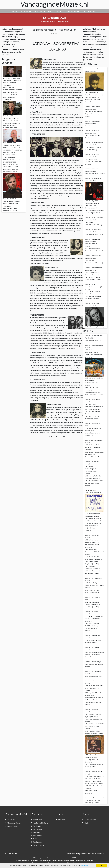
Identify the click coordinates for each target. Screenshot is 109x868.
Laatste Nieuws (12, 826)
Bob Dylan (35, 832)
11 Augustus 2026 (62, 21)
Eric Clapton (36, 829)
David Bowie (36, 820)
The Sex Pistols (37, 845)
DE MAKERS (26, 11)
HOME (15, 11)
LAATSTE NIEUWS (55, 11)
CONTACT (93, 11)
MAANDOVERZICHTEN (75, 11)
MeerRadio (61, 820)
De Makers (10, 820)
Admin (85, 823)
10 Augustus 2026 (47, 21)
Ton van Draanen (89, 820)
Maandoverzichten (13, 823)
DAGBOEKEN (39, 11)
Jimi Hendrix (36, 836)
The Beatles (36, 826)
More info (85, 865)
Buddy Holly (36, 839)
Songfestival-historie (39, 823)
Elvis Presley (36, 842)
